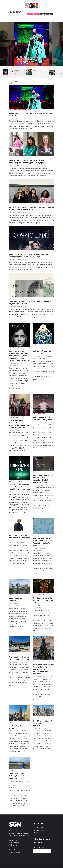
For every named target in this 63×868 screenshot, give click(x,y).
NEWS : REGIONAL (13, 417)
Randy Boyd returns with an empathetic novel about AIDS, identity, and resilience (19, 487)
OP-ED (10, 532)
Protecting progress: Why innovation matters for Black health (19, 538)
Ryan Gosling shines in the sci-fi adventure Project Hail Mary (43, 600)
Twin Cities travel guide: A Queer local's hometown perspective (42, 723)
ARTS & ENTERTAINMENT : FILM (40, 595)
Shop (37, 14)
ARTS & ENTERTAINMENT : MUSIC (17, 251)
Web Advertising (39, 827)
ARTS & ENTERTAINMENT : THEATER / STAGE (20, 110)
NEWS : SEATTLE (13, 157)
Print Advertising (39, 830)
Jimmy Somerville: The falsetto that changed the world (42, 420)
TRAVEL (11, 595)
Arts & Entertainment (23, 65)
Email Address (38, 848)
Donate (30, 14)
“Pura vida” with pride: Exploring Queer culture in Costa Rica (18, 776)
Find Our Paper (39, 833)
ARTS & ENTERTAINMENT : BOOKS (17, 298)
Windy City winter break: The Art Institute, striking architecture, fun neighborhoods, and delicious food (43, 669)
